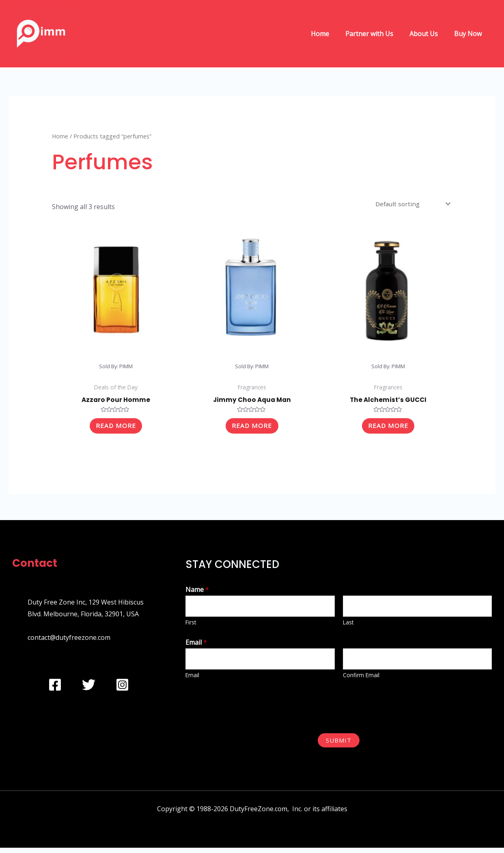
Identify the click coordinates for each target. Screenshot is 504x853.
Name (197, 593)
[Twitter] (89, 688)
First (191, 627)
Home (331, 34)
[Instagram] (122, 688)
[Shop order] (411, 205)
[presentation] (247, 710)
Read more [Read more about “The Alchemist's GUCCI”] (388, 428)
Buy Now (470, 34)
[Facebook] (55, 688)
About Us (429, 34)
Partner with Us (377, 34)
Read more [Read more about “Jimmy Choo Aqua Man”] (252, 428)
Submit (339, 745)
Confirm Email (361, 681)
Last (348, 627)
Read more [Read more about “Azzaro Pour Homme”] (116, 428)
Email (196, 647)
